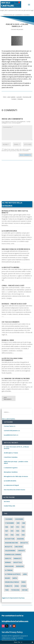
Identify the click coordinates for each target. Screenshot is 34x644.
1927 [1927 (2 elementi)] (6, 531)
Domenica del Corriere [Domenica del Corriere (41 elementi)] (13, 554)
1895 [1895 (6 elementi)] (18, 523)
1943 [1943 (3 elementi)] (17, 535)
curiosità (19, 97)
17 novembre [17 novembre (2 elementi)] (9, 523)
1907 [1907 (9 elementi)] (12, 527)
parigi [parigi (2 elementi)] (23, 582)
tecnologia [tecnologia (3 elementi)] (15, 590)
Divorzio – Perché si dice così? (14, 304)
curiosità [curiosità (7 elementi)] (21, 551)
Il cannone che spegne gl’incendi (16, 378)
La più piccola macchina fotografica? (12, 359)
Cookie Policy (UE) (9, 506)
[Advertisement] (17, 182)
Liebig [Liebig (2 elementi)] (25, 574)
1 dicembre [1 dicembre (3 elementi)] (9, 519)
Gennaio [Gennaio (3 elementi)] (8, 562)
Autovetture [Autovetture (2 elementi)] (10, 539)
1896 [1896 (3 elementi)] (23, 523)
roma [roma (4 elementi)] (17, 586)
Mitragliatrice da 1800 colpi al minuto (15, 212)
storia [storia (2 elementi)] (24, 586)
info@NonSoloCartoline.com (15, 621)
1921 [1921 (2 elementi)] (23, 527)
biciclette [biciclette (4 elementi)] (9, 547)
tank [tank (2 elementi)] (7, 590)
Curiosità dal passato (17, 29)
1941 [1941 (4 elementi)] (6, 535)
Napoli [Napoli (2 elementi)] (15, 578)
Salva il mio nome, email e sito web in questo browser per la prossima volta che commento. (16, 150)
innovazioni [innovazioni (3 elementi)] (9, 566)
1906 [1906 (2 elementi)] (6, 527)
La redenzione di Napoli (11, 485)
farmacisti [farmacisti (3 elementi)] (17, 558)
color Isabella (11, 97)
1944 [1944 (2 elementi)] (23, 535)
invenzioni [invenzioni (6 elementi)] (20, 566)
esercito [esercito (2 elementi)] (8, 558)
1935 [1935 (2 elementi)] (23, 531)
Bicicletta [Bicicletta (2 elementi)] (24, 543)
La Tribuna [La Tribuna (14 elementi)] (9, 570)
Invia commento (25, 155)
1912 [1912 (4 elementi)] (17, 527)
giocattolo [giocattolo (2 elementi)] (18, 562)
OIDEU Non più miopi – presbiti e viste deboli (16, 462)
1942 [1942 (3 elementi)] (12, 535)
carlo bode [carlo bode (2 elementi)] (19, 547)
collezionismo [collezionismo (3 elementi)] (10, 551)
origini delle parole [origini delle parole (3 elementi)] (12, 582)
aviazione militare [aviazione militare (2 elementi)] (11, 543)
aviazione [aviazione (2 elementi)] (20, 539)
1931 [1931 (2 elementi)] (12, 531)
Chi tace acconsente (11, 322)
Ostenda (20, 99)
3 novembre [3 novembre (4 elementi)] (19, 519)
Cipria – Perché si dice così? (13, 286)
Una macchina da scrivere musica (16, 249)
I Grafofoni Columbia (11, 457)
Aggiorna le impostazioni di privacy (13, 598)
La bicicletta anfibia (11, 267)
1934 (4, 97)
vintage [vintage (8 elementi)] (25, 590)
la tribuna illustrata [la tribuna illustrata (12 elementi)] (13, 574)
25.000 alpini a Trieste (11, 453)
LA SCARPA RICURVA (9, 231)
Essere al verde (8, 340)
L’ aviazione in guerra (11, 468)
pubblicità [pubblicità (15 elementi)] (9, 586)
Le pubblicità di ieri (10, 435)
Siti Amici (7, 501)
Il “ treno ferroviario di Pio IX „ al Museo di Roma (16, 448)
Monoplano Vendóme (11, 472)
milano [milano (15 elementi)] (7, 578)
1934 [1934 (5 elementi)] (17, 531)
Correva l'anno (8, 426)
